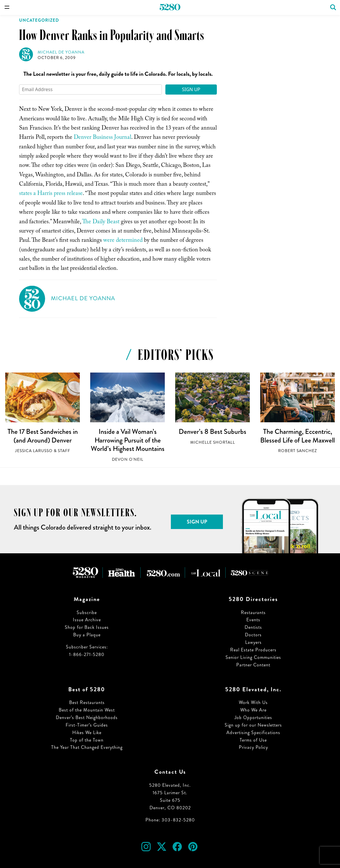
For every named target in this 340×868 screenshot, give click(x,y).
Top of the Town (87, 740)
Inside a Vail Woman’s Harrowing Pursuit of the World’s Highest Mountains (128, 440)
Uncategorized (39, 20)
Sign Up (191, 89)
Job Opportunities (253, 717)
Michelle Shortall (213, 442)
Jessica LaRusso (34, 451)
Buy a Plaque (87, 635)
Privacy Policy (253, 747)
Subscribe (87, 612)
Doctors (253, 635)
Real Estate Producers (253, 650)
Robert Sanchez (297, 451)
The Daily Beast (101, 222)
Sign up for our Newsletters (253, 725)
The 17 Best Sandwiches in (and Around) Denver (43, 436)
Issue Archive (87, 620)
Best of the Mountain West (87, 710)
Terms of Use (253, 740)
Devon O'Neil (128, 459)
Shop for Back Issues (87, 627)
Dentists (253, 627)
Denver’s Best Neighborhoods (87, 717)
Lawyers (253, 642)
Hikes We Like (87, 732)
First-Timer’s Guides (87, 725)
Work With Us (253, 702)
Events (253, 620)
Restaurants (253, 612)
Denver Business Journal (102, 138)
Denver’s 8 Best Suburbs (212, 432)
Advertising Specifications (253, 732)
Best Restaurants (87, 702)
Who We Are (253, 710)
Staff (64, 451)
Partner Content (253, 665)
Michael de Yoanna (61, 52)
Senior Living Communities (253, 657)
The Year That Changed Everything (87, 747)
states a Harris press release (51, 194)
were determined (123, 241)
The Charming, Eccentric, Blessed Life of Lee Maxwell (297, 436)
